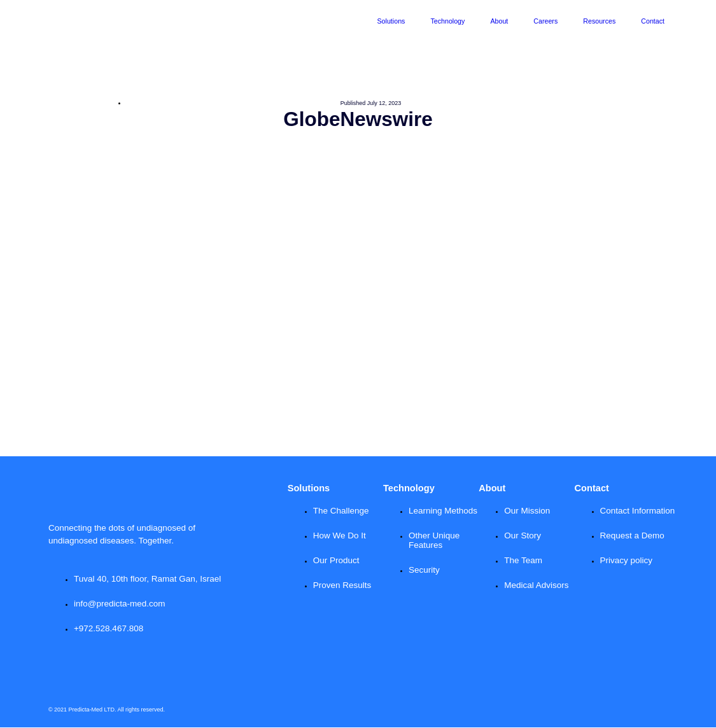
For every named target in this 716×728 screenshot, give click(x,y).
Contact (653, 21)
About (499, 21)
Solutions (391, 21)
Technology (447, 21)
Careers (545, 21)
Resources (599, 21)
